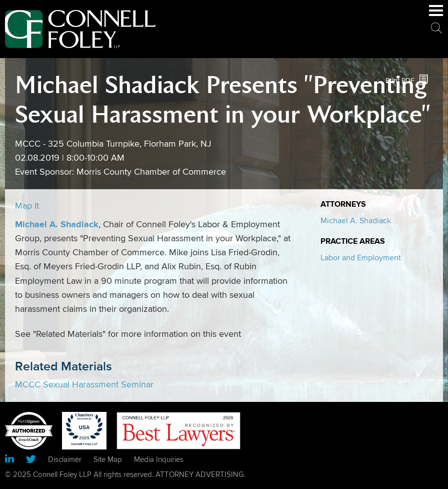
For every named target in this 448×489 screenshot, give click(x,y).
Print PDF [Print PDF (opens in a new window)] (400, 80)
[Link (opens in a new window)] (9, 460)
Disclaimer (65, 459)
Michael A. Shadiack (57, 225)
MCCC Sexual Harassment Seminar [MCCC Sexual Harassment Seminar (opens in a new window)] (84, 385)
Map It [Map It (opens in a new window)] (27, 206)
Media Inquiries (159, 459)
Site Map (108, 459)
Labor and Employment (361, 258)
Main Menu (436, 16)
